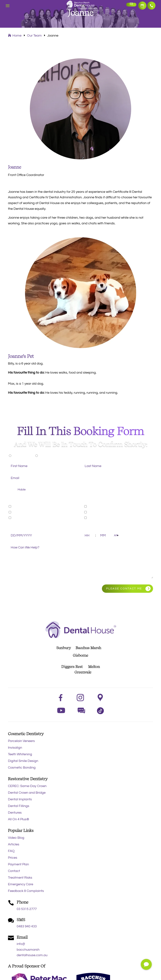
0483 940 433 (27, 926)
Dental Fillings (19, 806)
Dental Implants (20, 799)
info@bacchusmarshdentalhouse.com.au (32, 950)
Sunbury (64, 648)
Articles (14, 844)
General (18, 506)
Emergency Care (21, 884)
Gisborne (80, 655)
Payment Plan (18, 864)
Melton (94, 667)
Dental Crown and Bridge (27, 793)
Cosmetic (20, 512)
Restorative (97, 506)
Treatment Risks (20, 878)
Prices (13, 858)
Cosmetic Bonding (22, 768)
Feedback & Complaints (26, 891)
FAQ (11, 851)
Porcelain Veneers (21, 741)
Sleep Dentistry (99, 512)
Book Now (142, 6)
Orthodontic (21, 518)
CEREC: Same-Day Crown (27, 786)
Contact (14, 871)
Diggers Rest (72, 667)
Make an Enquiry (131, 4)
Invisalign (15, 748)
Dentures (15, 813)
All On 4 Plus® (19, 819)
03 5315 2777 (151, 6)
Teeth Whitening (20, 754)
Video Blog (16, 838)
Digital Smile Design (23, 761)
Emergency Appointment (107, 518)
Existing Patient (51, 455)
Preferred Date (18, 527)
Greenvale (81, 672)
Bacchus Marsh (90, 648)
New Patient (22, 455)
